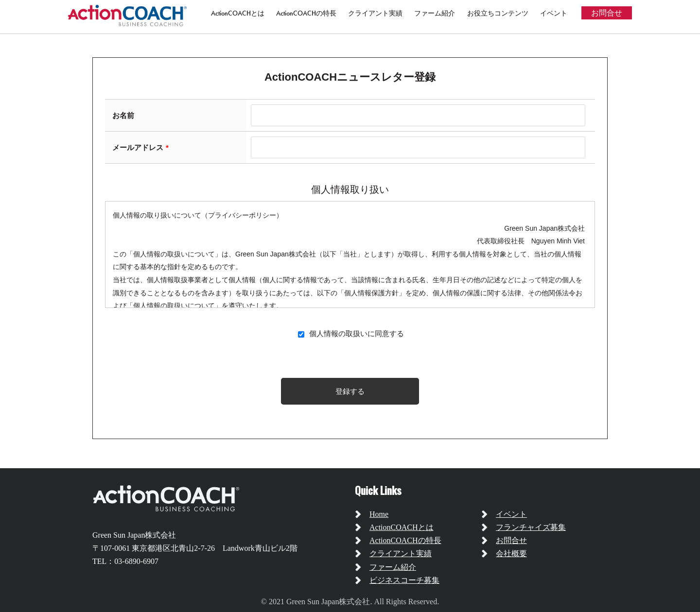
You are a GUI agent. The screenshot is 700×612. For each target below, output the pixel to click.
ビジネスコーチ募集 (404, 580)
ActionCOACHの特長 (306, 13)
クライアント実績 (375, 13)
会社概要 (511, 553)
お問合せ (607, 13)
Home (379, 514)
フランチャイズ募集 (531, 527)
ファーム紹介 (435, 13)
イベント (554, 13)
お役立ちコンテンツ (498, 13)
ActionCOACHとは (238, 13)
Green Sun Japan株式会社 (134, 535)
